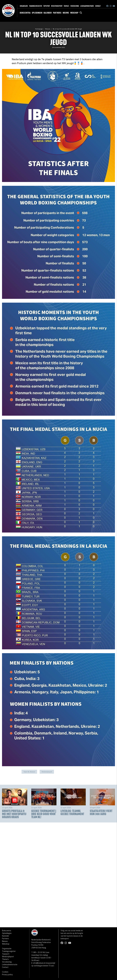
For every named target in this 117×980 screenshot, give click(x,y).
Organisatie (24, 6)
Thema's (66, 6)
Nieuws (66, 13)
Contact (98, 6)
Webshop (74, 13)
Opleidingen (37, 13)
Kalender (48, 13)
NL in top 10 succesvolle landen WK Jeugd (67, 29)
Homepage (39, 29)
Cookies (5, 972)
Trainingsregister (36, 6)
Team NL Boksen (29, 772)
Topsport (47, 6)
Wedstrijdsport (57, 6)
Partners (57, 13)
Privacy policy (7, 975)
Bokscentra (25, 13)
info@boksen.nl (39, 963)
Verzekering (75, 6)
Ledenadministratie (87, 6)
